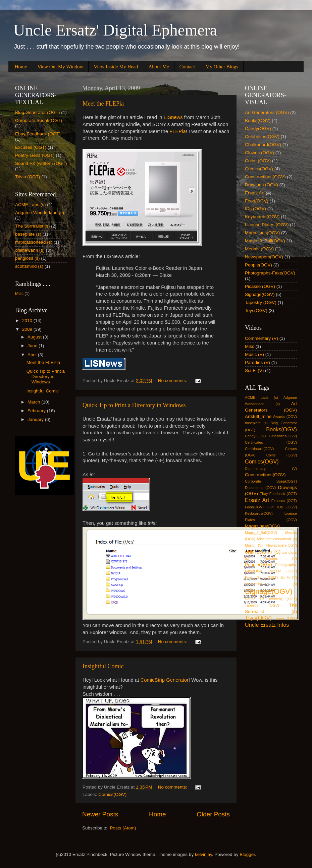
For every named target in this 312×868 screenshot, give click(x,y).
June (33, 346)
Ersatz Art (255, 193)
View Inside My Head (116, 67)
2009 (28, 329)
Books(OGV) (258, 120)
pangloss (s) (28, 258)
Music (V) (254, 354)
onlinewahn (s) (30, 250)
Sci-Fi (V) (254, 370)
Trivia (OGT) (28, 177)
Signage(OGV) (260, 294)
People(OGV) (258, 265)
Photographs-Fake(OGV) (270, 273)
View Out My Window (60, 67)
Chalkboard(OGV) (263, 145)
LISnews (173, 117)
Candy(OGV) (258, 129)
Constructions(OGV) (265, 177)
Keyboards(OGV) (262, 217)
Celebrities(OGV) (262, 137)
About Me (159, 67)
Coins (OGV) (258, 161)
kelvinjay (203, 854)
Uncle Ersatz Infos (267, 625)
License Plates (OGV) (267, 225)
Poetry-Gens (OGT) (35, 155)
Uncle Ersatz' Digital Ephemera (115, 30)
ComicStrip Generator (164, 680)
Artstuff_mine (258, 416)
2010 (28, 321)
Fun (271, 507)
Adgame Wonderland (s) (40, 213)
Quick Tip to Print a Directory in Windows (134, 405)
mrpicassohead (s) (34, 242)
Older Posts (213, 814)
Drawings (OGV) (262, 185)
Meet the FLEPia (103, 104)
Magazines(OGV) (262, 233)
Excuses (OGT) (31, 147)
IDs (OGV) (255, 209)
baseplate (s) (28, 234)
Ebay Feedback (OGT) (38, 134)
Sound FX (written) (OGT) (41, 163)
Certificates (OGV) (271, 442)
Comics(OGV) (112, 794)
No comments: (173, 381)
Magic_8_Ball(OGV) (265, 241)
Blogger (247, 854)
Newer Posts (100, 814)
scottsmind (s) (29, 266)
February (37, 411)
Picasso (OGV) (260, 286)
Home (21, 67)
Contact (187, 67)
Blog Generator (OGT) (38, 112)
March (34, 402)
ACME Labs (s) (31, 205)
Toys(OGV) (256, 311)
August (35, 337)
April (33, 355)
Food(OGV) (257, 201)
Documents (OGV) (260, 488)
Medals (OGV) (259, 249)
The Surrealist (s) (33, 226)
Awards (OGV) (285, 417)
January (36, 419)
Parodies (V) (257, 362)
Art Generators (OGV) (267, 112)
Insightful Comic (103, 666)
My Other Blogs (222, 67)
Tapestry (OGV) (261, 302)
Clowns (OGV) (259, 153)
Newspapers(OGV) (264, 257)
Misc (19, 294)
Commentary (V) (262, 338)
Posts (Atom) (123, 828)
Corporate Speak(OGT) (39, 120)
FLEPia (178, 131)
